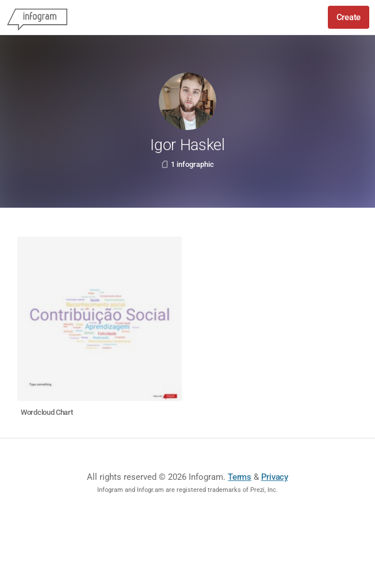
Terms (240, 477)
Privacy (275, 477)
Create (349, 17)
